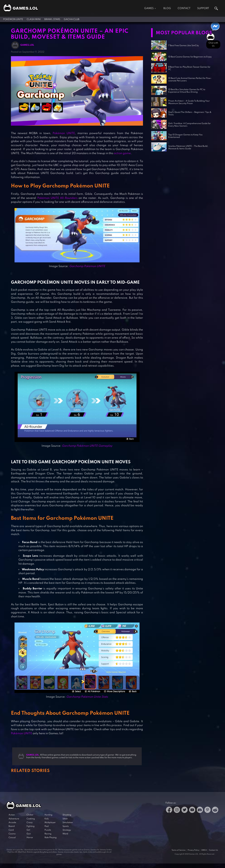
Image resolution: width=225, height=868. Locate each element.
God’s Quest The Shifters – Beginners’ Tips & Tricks (190, 114)
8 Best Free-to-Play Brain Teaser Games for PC (189, 68)
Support (203, 8)
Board (12, 826)
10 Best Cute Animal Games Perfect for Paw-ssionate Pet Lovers (190, 80)
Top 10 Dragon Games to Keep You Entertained (185, 136)
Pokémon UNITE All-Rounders (57, 198)
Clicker (30, 815)
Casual (12, 838)
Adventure (14, 819)
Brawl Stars (52, 19)
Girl (28, 830)
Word (65, 834)
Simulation (68, 823)
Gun (29, 834)
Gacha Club (72, 19)
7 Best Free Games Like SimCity (184, 46)
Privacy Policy (193, 850)
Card (11, 830)
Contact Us (213, 850)
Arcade (12, 823)
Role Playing (51, 838)
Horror (30, 838)
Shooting (67, 815)
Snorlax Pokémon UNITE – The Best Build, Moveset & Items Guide (188, 147)
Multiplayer (50, 823)
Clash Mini (34, 19)
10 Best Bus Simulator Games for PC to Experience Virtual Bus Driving (187, 91)
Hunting (48, 815)
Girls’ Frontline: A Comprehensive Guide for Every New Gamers (189, 125)
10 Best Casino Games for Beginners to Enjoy (190, 57)
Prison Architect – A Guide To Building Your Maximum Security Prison (189, 102)
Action (12, 815)
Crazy (30, 823)
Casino (12, 834)
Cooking (31, 819)
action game (122, 153)
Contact (184, 8)
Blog (167, 8)
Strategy (67, 830)
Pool (47, 826)
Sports (66, 826)
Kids (47, 819)
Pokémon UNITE (13, 19)
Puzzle (48, 830)
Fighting (31, 826)
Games (149, 8)
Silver (65, 819)
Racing (48, 834)
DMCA (204, 850)
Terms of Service (179, 850)
